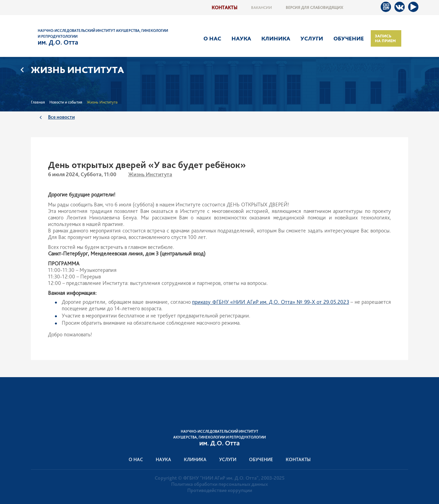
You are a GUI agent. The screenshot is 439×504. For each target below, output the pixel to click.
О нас (212, 38)
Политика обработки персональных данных (219, 484)
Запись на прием (385, 38)
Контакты (224, 7)
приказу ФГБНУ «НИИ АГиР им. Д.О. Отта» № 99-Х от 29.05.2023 (270, 302)
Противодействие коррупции (220, 490)
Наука (241, 38)
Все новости (61, 117)
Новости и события (66, 102)
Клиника (276, 38)
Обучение (349, 38)
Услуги (312, 38)
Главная (38, 102)
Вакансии (262, 8)
